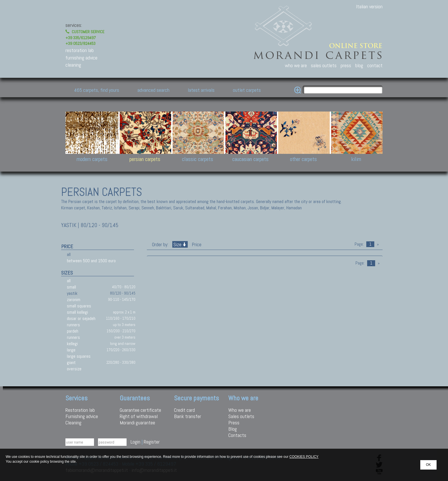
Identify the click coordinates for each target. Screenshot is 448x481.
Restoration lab (80, 410)
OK (428, 465)
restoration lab (80, 50)
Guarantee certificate (140, 410)
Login (135, 442)
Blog (233, 429)
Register (152, 442)
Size (180, 244)
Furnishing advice (82, 416)
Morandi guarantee (137, 423)
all (69, 254)
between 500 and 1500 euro (91, 261)
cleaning (73, 65)
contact (375, 65)
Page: (359, 244)
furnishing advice (81, 58)
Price (196, 244)
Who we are (240, 410)
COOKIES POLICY (304, 457)
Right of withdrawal (139, 416)
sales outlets (324, 65)
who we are (296, 65)
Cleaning (73, 423)
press (346, 65)
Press (234, 423)
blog (359, 65)
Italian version (369, 6)
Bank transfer (188, 416)
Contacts (237, 435)
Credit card (184, 410)
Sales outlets (241, 416)
